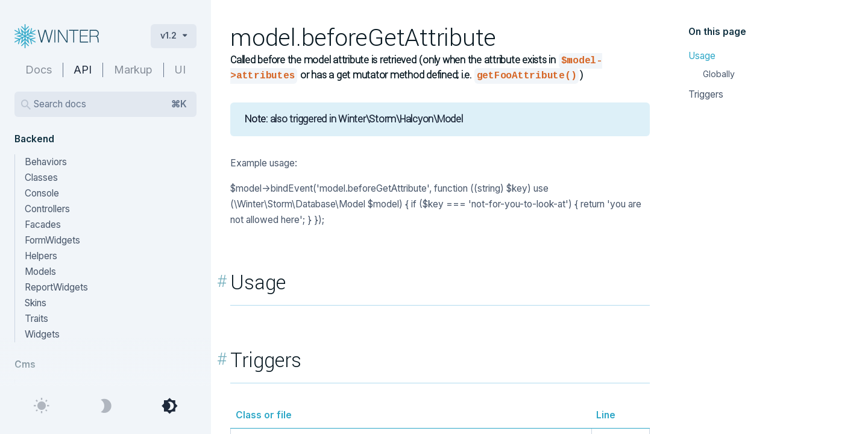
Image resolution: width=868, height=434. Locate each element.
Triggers (706, 94)
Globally (719, 74)
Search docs (110, 104)
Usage (702, 56)
